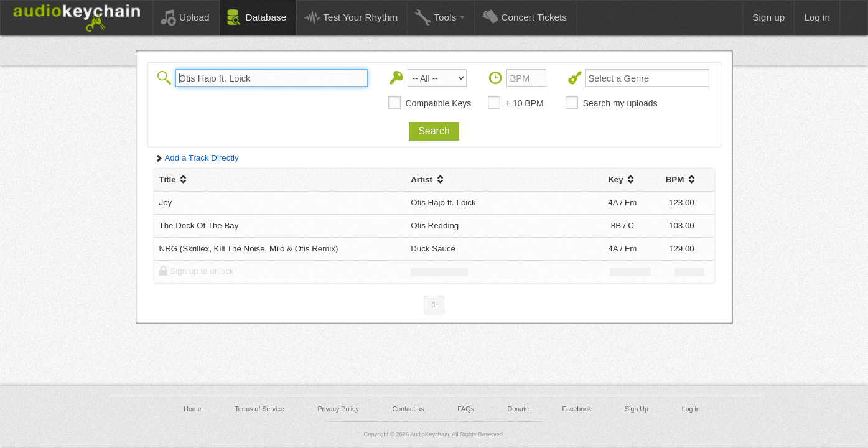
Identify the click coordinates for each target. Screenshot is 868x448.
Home (192, 409)
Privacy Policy (338, 409)
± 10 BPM (524, 103)
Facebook (577, 409)
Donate (518, 409)
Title (175, 180)
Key (622, 180)
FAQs (466, 409)
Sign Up (637, 409)
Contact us (408, 409)
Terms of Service (259, 409)
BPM (682, 180)
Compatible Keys (439, 103)
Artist (428, 180)
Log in (691, 409)
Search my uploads (620, 103)
